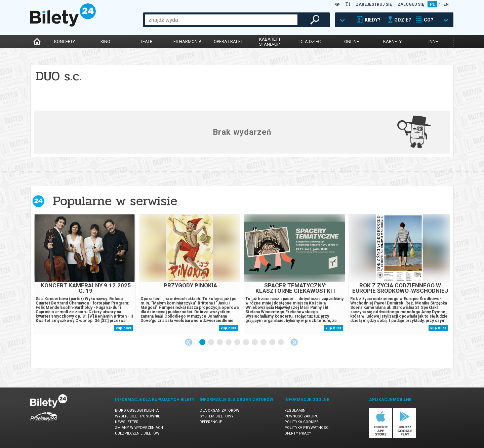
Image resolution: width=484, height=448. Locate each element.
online (352, 42)
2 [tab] (211, 342)
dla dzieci (311, 42)
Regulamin (295, 411)
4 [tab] (229, 342)
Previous (189, 342)
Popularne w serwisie (115, 201)
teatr (146, 42)
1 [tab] (203, 342)
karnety (392, 42)
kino (105, 42)
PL (432, 4)
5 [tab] (238, 342)
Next (294, 342)
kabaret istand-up (270, 42)
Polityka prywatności (307, 428)
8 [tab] (264, 342)
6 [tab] (246, 342)
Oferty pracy (298, 433)
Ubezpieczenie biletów (137, 433)
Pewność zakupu (301, 416)
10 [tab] (281, 342)
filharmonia (188, 42)
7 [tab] (255, 342)
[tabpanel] (85, 274)
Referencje (211, 422)
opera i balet (228, 42)
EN (446, 4)
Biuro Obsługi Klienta (137, 411)
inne (433, 42)
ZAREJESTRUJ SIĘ (374, 4)
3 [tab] (220, 342)
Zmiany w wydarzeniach (139, 428)
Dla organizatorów (219, 411)
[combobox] (221, 20)
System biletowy (217, 416)
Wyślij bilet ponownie (137, 416)
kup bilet (124, 328)
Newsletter (127, 422)
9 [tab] (273, 342)
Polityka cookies (301, 422)
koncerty (65, 42)
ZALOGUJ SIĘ (411, 4)
